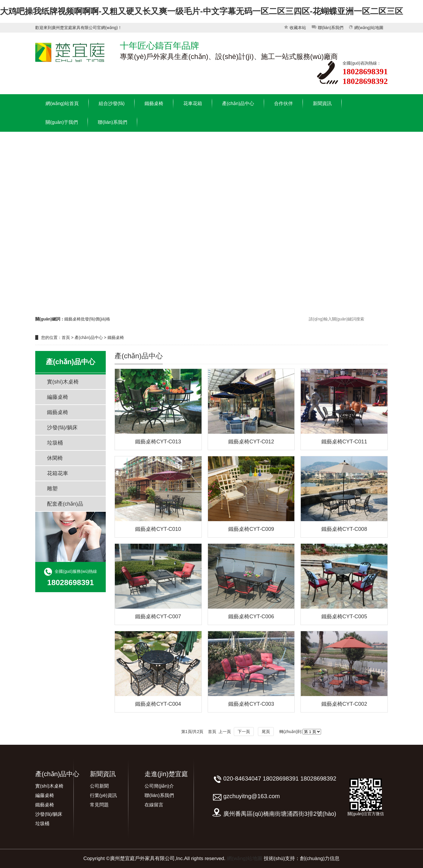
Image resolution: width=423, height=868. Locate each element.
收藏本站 (295, 28)
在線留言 (154, 805)
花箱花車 (58, 473)
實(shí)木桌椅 (63, 382)
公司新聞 (99, 786)
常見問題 (99, 805)
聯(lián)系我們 (328, 28)
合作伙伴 (283, 103)
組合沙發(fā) (112, 103)
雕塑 (52, 489)
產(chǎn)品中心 (238, 103)
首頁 (66, 337)
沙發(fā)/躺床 (62, 428)
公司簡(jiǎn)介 (159, 786)
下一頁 (244, 732)
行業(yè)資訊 (103, 795)
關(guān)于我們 (62, 122)
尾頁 (266, 732)
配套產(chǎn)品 (65, 504)
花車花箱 (193, 103)
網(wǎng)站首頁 (62, 103)
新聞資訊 (322, 103)
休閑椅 (55, 458)
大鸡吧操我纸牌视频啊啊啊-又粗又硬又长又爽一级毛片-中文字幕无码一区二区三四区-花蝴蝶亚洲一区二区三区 (202, 11)
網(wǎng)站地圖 (366, 28)
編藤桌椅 (58, 397)
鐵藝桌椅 (154, 103)
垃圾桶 (55, 443)
